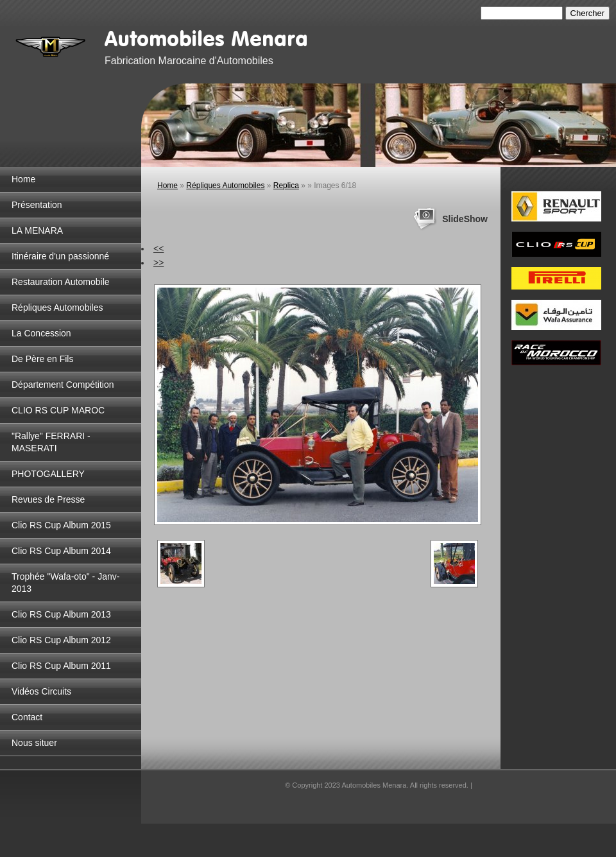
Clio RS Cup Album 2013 (61, 614)
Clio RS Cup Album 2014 (61, 551)
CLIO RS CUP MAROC (58, 410)
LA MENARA (37, 230)
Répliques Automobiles (57, 307)
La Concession (41, 333)
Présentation (37, 205)
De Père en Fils (42, 359)
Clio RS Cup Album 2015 (61, 525)
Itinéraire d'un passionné (60, 256)
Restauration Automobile (61, 282)
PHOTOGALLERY (48, 474)
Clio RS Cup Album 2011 (61, 666)
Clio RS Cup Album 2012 (61, 640)
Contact (27, 717)
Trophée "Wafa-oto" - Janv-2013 (65, 583)
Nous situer (34, 743)
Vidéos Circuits (41, 691)
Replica (286, 186)
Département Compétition (63, 385)
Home (23, 179)
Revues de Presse (48, 499)
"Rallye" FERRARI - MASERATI (51, 442)
